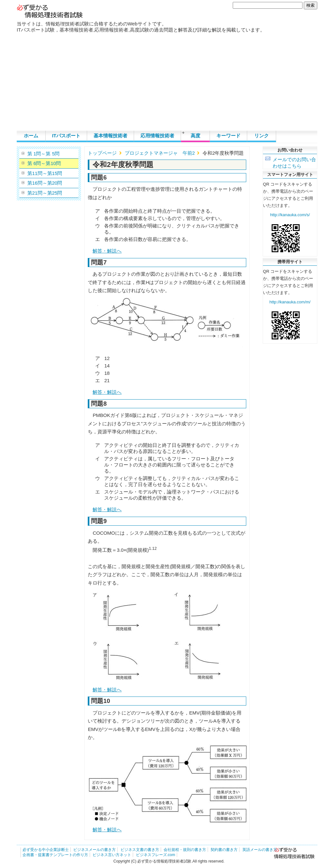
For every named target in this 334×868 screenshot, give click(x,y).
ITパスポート (66, 136)
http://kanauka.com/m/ (290, 302)
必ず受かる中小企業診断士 (46, 850)
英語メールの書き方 (260, 850)
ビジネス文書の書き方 (140, 850)
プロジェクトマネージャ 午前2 (160, 153)
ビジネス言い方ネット (112, 855)
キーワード (228, 136)
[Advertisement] (167, 82)
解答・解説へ (107, 251)
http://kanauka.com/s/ (290, 215)
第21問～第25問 (45, 193)
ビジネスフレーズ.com (156, 855)
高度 (195, 136)
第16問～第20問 (45, 183)
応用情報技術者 (157, 136)
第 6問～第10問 (44, 163)
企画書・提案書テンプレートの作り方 (55, 855)
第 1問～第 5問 (43, 154)
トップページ (102, 153)
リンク (262, 136)
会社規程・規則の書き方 (185, 850)
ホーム (31, 136)
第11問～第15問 (45, 173)
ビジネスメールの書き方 (95, 850)
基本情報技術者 (110, 136)
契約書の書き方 (224, 850)
